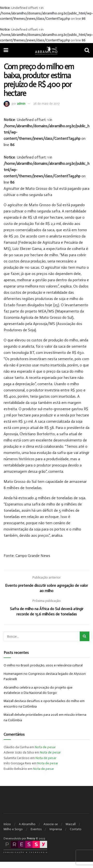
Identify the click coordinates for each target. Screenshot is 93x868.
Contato (76, 829)
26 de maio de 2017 (46, 104)
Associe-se (51, 824)
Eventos (36, 829)
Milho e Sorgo (13, 829)
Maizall (71, 824)
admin (21, 104)
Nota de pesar (45, 747)
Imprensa (56, 829)
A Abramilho (27, 824)
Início (7, 824)
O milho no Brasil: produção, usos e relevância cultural (43, 665)
